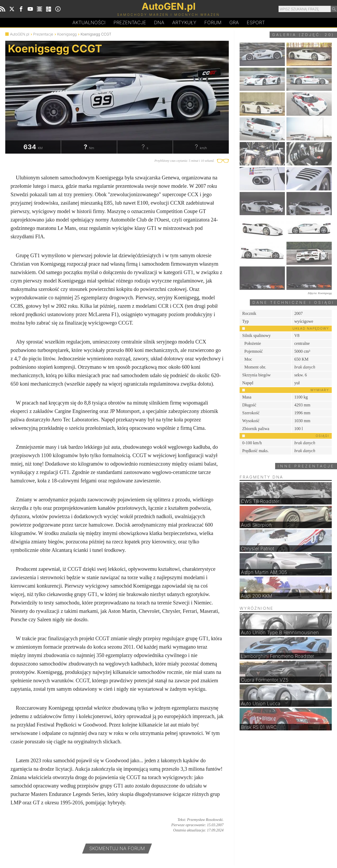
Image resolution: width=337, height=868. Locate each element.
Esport (256, 22)
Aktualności (89, 22)
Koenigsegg (67, 34)
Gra (234, 22)
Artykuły (184, 22)
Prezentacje (130, 22)
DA (159, 23)
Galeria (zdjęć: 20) (303, 35)
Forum (213, 22)
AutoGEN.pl (20, 34)
